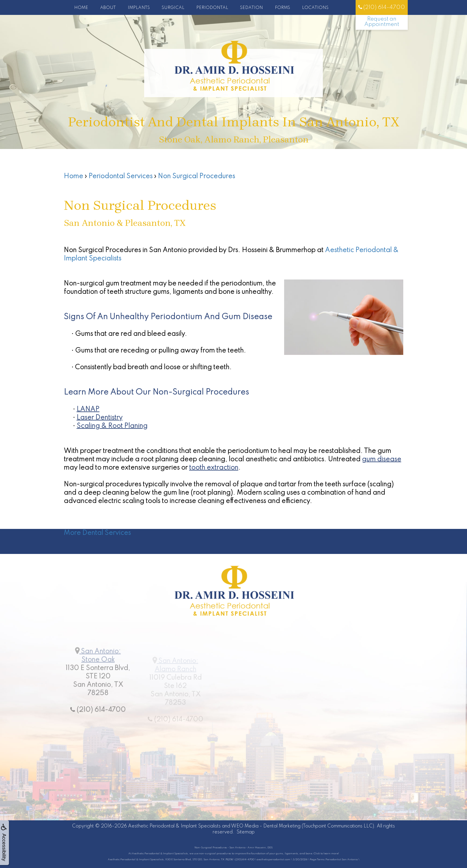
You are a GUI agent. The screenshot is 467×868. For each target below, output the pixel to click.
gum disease (382, 459)
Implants (139, 8)
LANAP (88, 409)
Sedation (252, 8)
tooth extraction (214, 468)
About (108, 8)
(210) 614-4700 (382, 7)
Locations (315, 8)
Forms (282, 8)
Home (81, 8)
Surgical (173, 8)
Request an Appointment (382, 22)
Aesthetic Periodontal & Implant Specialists (174, 826)
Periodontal (212, 8)
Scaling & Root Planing (112, 426)
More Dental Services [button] (97, 533)
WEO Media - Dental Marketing (266, 826)
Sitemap (246, 832)
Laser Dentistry (99, 418)
